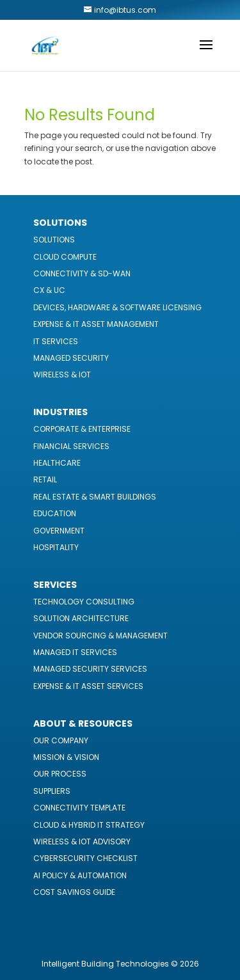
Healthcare (57, 463)
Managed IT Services (75, 652)
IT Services (56, 341)
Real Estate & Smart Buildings (95, 497)
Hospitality (56, 547)
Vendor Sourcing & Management (100, 636)
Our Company (61, 740)
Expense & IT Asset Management (96, 324)
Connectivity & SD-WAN (82, 273)
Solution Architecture (81, 618)
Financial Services (71, 446)
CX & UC (49, 290)
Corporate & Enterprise (82, 429)
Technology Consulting (84, 602)
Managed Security (71, 358)
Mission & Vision (66, 757)
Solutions (54, 240)
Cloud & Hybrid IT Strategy (89, 825)
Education (55, 513)
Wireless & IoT (62, 375)
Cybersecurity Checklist (85, 858)
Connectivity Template (79, 808)
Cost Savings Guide (74, 892)
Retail (45, 479)
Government (59, 531)
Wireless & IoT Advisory (82, 842)
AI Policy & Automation (80, 875)
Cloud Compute (65, 257)
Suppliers (52, 791)
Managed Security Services (90, 669)
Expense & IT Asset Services (88, 686)
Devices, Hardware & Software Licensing (117, 307)
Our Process (60, 774)
